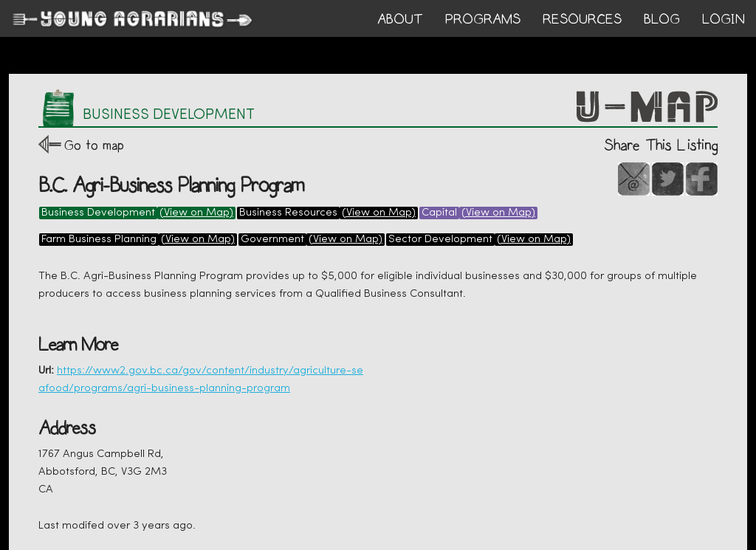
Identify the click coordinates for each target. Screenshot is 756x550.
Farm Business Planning (99, 240)
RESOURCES (582, 19)
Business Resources (288, 213)
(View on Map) (196, 213)
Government (272, 240)
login (724, 19)
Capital (439, 213)
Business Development (98, 213)
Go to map (94, 145)
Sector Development (440, 240)
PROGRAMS (483, 19)
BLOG (662, 19)
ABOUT (400, 19)
